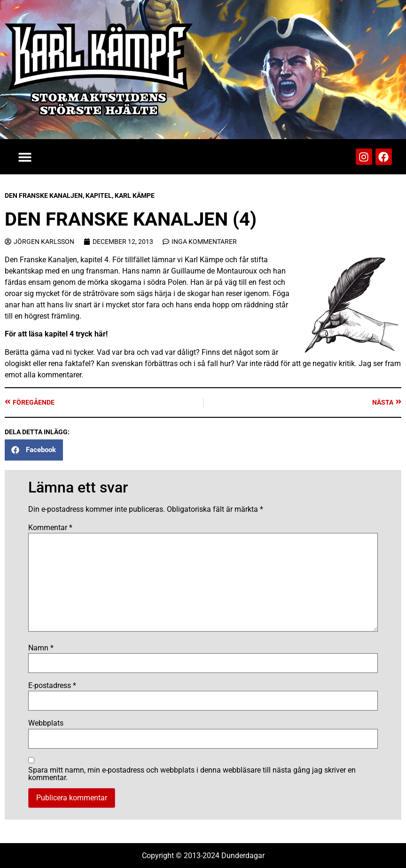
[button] (25, 157)
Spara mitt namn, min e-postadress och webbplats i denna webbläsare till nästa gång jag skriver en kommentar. (192, 774)
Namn (41, 648)
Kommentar (50, 528)
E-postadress (52, 686)
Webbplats (46, 723)
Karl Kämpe (135, 195)
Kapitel (99, 195)
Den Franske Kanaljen (44, 195)
